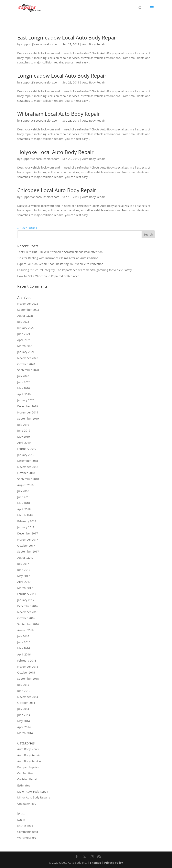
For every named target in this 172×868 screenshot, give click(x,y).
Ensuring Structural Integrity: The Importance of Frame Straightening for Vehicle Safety (75, 270)
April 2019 (24, 443)
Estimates (24, 785)
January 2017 (26, 600)
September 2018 (28, 479)
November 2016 (28, 612)
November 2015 (28, 667)
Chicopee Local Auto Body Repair (57, 190)
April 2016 (24, 654)
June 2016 (24, 642)
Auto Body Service (29, 761)
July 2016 (23, 636)
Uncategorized (27, 803)
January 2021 (26, 352)
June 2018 (24, 497)
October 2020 (26, 364)
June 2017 (24, 570)
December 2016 (28, 606)
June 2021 (24, 334)
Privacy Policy (114, 863)
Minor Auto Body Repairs (34, 797)
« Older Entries (27, 228)
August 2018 (25, 485)
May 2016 (24, 648)
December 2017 (28, 533)
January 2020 (26, 400)
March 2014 (25, 733)
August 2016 (25, 630)
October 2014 (26, 703)
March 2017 (25, 588)
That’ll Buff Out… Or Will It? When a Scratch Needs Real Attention (60, 252)
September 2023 (28, 310)
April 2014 (24, 727)
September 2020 (28, 370)
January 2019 (26, 455)
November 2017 (28, 539)
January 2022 (26, 328)
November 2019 (28, 412)
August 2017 (25, 558)
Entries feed (25, 826)
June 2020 (24, 382)
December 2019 (28, 406)
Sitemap (96, 863)
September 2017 (28, 551)
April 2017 (24, 582)
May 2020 (24, 388)
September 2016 (28, 624)
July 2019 (23, 425)
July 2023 (23, 322)
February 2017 (27, 594)
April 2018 (24, 509)
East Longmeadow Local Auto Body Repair (67, 38)
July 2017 (23, 564)
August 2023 (25, 316)
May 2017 (24, 576)
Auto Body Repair (94, 44)
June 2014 (24, 715)
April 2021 (24, 340)
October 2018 (26, 473)
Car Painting (25, 773)
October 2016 (26, 618)
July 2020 (23, 376)
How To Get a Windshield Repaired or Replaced (48, 276)
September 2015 (28, 679)
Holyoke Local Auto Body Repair (55, 152)
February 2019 (27, 449)
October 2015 (26, 672)
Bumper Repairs (28, 767)
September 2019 (28, 418)
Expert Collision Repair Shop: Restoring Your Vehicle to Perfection (60, 264)
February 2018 (27, 521)
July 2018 (23, 491)
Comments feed (28, 832)
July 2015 (23, 685)
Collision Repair (28, 779)
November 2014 (28, 697)
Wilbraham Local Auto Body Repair (59, 114)
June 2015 (24, 691)
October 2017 (26, 546)
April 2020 (24, 394)
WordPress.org (27, 838)
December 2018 (28, 461)
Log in (21, 820)
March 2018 (25, 515)
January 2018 (26, 527)
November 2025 (28, 304)
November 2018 (28, 467)
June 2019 (24, 430)
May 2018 (24, 503)
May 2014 (24, 721)
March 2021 (25, 346)
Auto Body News (28, 749)
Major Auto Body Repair (33, 791)
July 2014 (23, 709)
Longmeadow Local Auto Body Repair (62, 76)
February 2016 (27, 660)
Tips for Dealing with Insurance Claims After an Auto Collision (58, 258)
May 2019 (24, 437)
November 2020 (28, 358)
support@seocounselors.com (40, 44)
